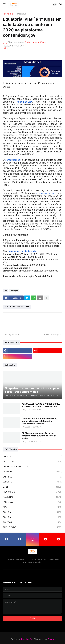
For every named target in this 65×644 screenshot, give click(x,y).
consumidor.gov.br (45, 193)
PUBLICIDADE (32, 527)
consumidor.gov (24, 102)
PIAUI (32, 507)
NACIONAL (32, 497)
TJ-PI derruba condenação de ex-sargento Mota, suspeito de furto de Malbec (39, 436)
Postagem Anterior (13, 335)
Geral (32, 487)
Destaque (22, 14)
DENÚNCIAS (32, 462)
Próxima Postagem (52, 335)
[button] (4, 4)
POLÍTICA (32, 522)
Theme (51, 639)
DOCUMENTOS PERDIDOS (32, 467)
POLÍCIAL (32, 517)
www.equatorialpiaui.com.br (22, 251)
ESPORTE (32, 482)
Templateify (26, 639)
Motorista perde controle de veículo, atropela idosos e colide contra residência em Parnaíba (39, 421)
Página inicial (9, 14)
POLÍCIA (32, 512)
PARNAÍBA (32, 502)
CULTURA (32, 456)
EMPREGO (32, 477)
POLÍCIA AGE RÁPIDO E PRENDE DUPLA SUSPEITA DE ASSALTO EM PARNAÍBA (41, 405)
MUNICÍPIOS (32, 492)
